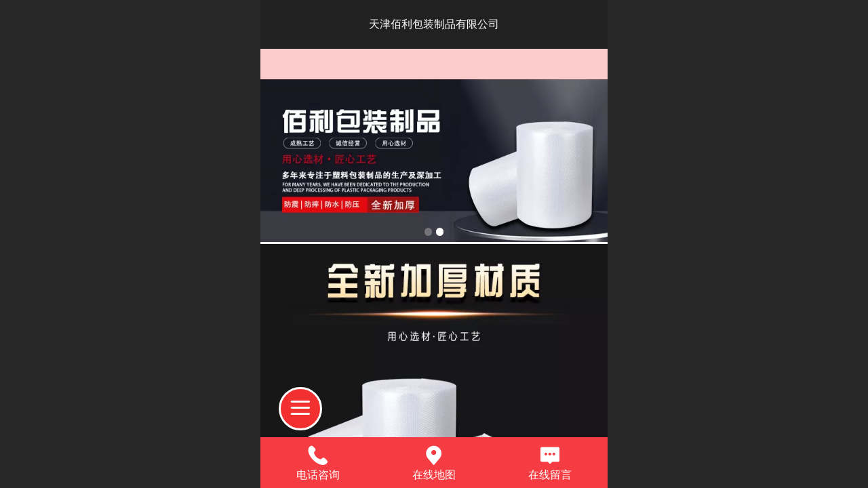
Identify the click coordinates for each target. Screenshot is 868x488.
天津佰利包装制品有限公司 (434, 24)
